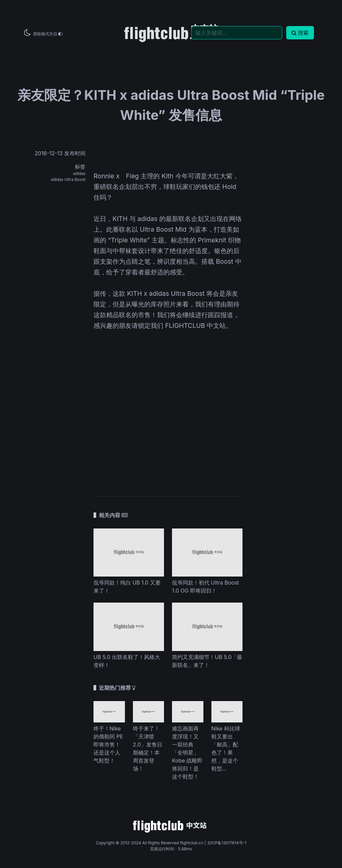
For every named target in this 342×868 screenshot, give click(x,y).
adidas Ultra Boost (68, 179)
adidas (79, 173)
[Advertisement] (168, 419)
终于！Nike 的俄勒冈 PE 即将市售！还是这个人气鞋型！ (108, 744)
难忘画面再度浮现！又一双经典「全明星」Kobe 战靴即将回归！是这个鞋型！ (187, 752)
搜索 (300, 33)
